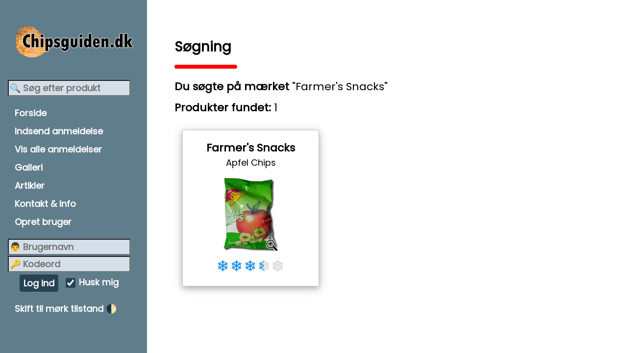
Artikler (30, 186)
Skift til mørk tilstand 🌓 (66, 309)
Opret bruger (43, 222)
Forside (31, 113)
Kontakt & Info (45, 204)
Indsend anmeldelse (59, 131)
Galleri (29, 167)
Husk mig (99, 283)
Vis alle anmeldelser (58, 149)
